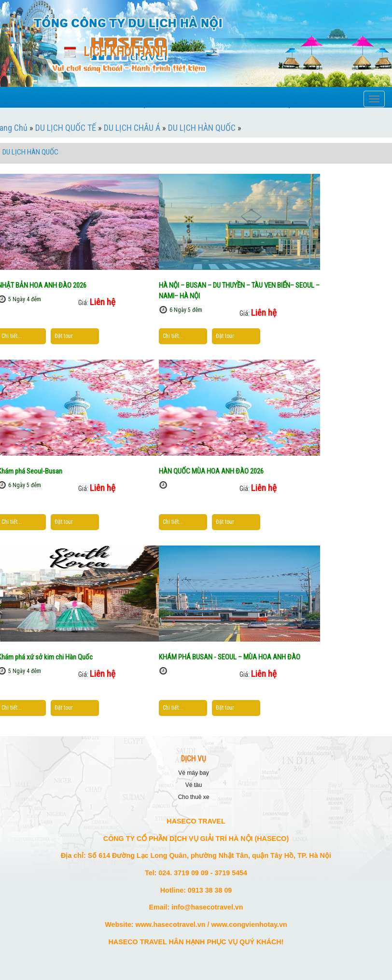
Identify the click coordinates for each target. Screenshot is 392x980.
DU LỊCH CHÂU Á (132, 128)
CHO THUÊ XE (194, 797)
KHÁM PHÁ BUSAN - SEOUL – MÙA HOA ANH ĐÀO (230, 657)
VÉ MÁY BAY (193, 773)
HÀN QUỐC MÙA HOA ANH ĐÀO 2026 (211, 471)
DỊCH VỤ (194, 759)
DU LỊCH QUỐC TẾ (66, 128)
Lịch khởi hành (126, 52)
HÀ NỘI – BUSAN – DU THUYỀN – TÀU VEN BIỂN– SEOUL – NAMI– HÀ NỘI (239, 291)
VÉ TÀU (194, 785)
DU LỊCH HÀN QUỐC (202, 128)
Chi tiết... (12, 336)
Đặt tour (64, 336)
